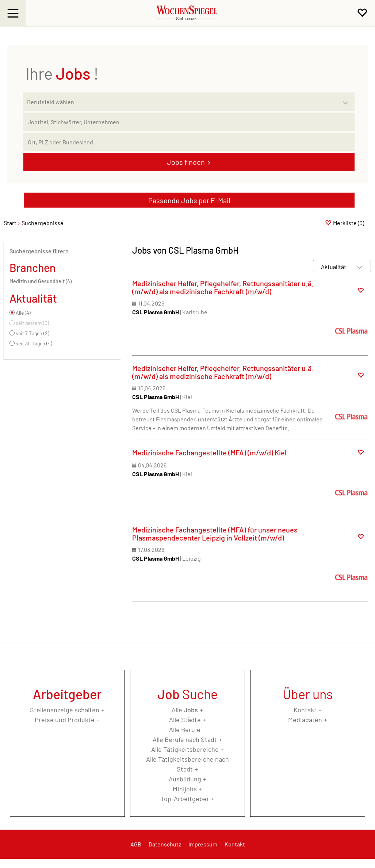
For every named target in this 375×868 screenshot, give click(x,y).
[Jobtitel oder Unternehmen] (189, 122)
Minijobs (185, 789)
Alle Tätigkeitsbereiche (185, 749)
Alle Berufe (185, 729)
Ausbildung (185, 779)
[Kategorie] (182, 102)
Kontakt (305, 710)
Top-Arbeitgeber (185, 799)
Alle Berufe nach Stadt (185, 739)
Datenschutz (165, 844)
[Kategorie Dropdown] (347, 100)
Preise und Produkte (65, 720)
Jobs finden (186, 162)
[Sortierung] (335, 267)
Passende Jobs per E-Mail (189, 200)
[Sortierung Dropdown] (360, 267)
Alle (185, 710)
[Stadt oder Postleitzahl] (189, 142)
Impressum (203, 844)
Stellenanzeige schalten (65, 710)
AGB (136, 844)
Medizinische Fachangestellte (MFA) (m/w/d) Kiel (209, 452)
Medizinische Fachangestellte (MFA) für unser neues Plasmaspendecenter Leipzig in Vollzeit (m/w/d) (215, 534)
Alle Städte (185, 720)
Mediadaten (305, 720)
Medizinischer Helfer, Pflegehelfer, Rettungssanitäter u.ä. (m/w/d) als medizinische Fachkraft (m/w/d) (223, 287)
